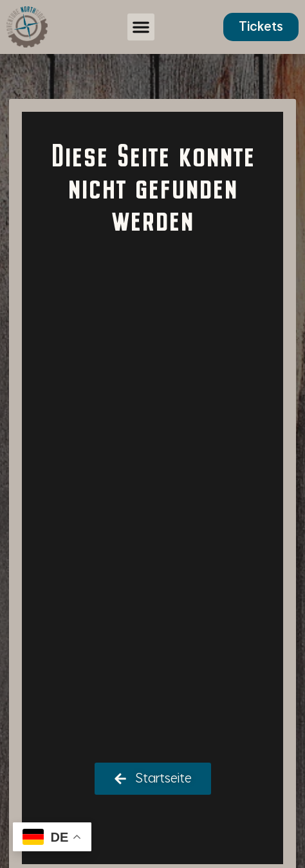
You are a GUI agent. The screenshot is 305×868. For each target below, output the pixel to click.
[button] (141, 27)
